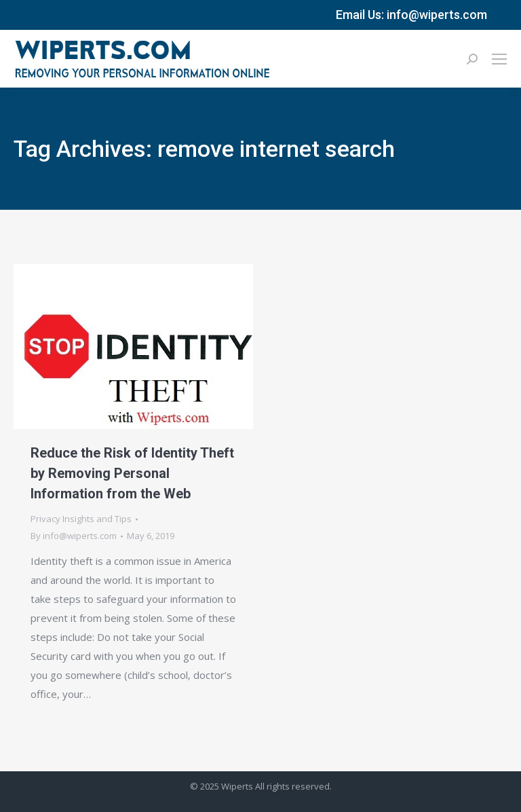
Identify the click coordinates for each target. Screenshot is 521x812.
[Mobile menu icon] (499, 59)
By (74, 536)
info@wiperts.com (437, 15)
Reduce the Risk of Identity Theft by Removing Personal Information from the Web (132, 473)
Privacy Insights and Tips (81, 519)
